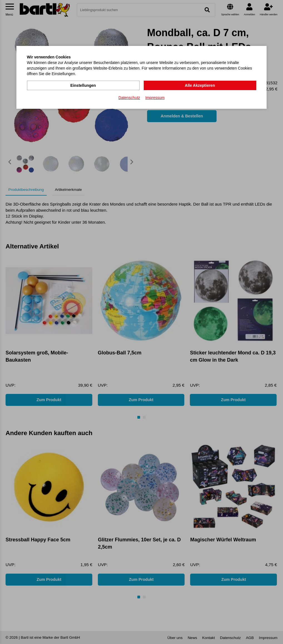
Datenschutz (129, 98)
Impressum (155, 98)
